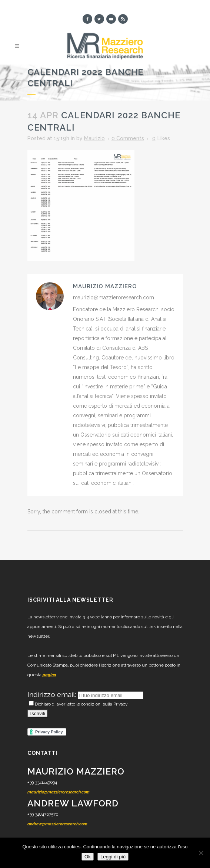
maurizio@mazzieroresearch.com (59, 792)
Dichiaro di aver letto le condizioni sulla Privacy (78, 704)
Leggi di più (113, 857)
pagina (49, 675)
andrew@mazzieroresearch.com (57, 824)
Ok (88, 857)
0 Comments (128, 138)
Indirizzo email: (53, 694)
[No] (201, 853)
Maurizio (94, 138)
